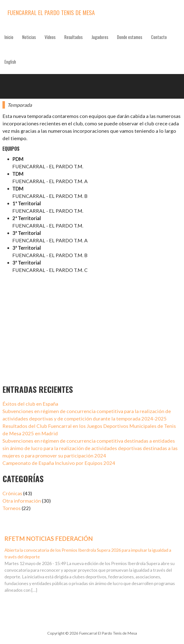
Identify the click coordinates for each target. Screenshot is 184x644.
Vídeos (50, 37)
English (10, 62)
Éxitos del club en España (30, 404)
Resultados (73, 37)
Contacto (159, 37)
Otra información (22, 501)
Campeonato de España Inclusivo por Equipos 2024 (59, 463)
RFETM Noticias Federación (49, 539)
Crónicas (12, 493)
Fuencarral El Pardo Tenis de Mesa (51, 12)
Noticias (29, 37)
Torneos (12, 508)
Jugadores (100, 37)
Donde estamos (130, 37)
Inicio (9, 37)
